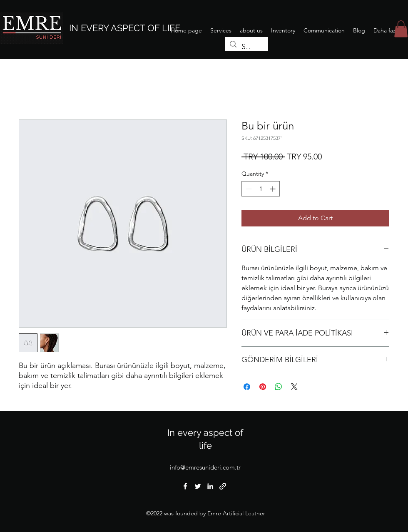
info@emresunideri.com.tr (205, 467)
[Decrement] (248, 189)
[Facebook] (185, 486)
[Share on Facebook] (247, 387)
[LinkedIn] (210, 486)
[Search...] (246, 47)
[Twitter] (198, 486)
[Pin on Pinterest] (263, 387)
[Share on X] (294, 387)
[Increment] (273, 189)
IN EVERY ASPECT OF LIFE (125, 28)
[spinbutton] (261, 189)
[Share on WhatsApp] (279, 387)
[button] (401, 29)
